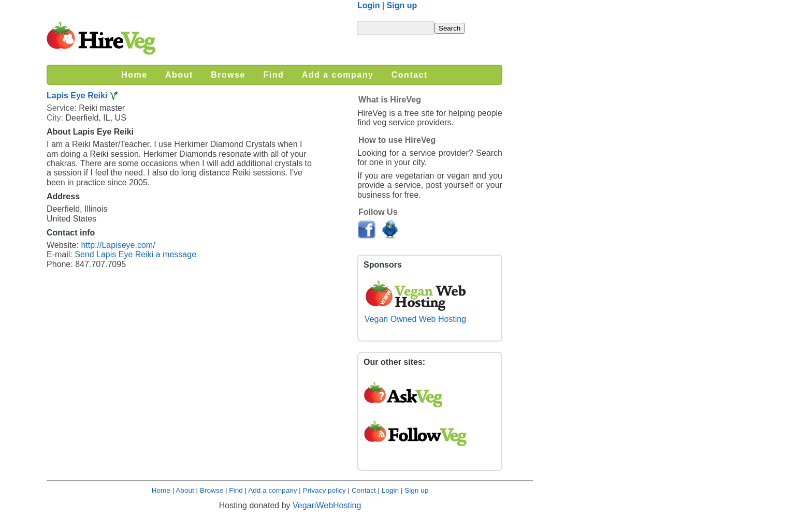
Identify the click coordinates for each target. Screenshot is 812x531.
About (185, 490)
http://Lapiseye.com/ (118, 245)
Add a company (272, 490)
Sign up (402, 5)
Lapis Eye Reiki (77, 95)
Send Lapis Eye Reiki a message (135, 254)
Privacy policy (324, 490)
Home (161, 490)
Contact (364, 490)
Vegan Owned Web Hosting (415, 314)
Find (236, 490)
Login (369, 5)
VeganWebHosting (327, 505)
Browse (212, 490)
